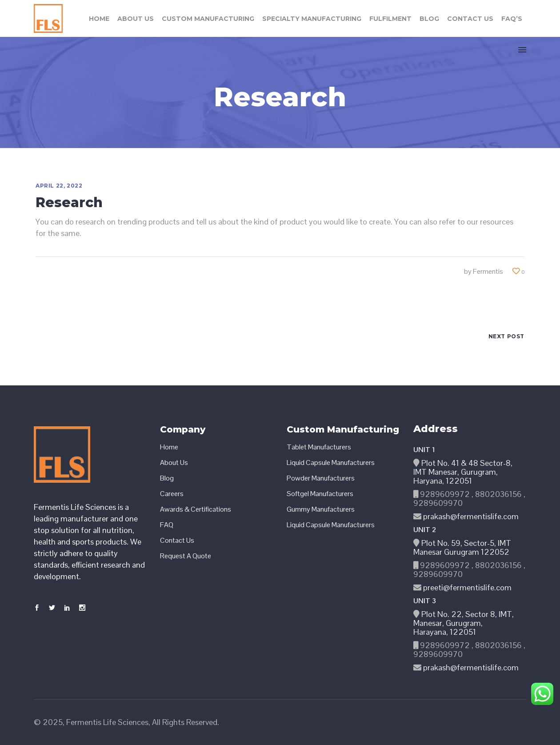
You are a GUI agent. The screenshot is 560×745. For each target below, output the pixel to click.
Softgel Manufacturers (320, 494)
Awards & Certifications (196, 509)
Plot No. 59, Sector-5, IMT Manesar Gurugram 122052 (462, 547)
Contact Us (177, 541)
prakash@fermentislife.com (470, 516)
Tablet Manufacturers (319, 447)
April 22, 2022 (59, 186)
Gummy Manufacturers (321, 509)
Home (169, 447)
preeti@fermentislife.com (466, 587)
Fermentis (488, 271)
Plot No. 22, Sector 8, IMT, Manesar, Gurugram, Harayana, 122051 (464, 623)
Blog (167, 478)
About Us (174, 463)
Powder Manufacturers (321, 478)
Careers (172, 494)
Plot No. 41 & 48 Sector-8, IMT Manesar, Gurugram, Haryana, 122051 (463, 472)
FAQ (167, 525)
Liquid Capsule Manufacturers (331, 463)
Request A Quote (186, 556)
